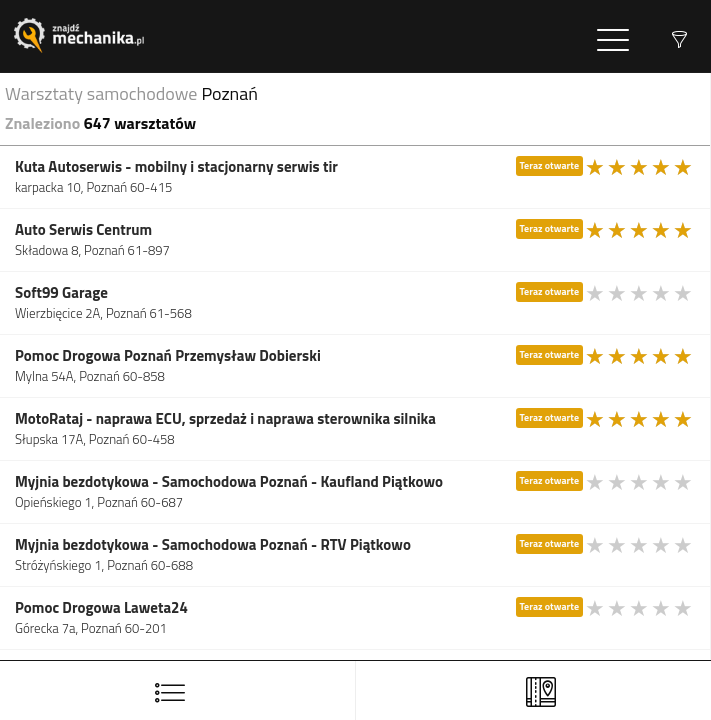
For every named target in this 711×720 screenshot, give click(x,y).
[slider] (640, 167)
